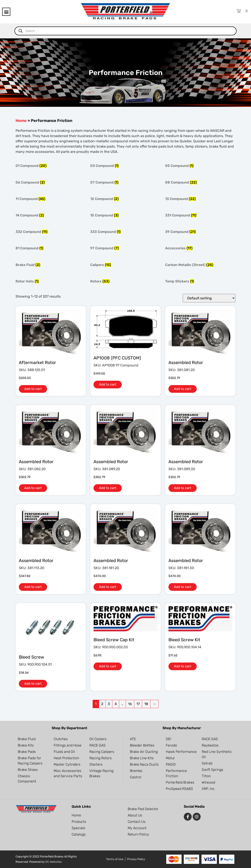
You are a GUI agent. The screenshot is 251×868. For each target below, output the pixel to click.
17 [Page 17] (138, 704)
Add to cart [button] (33, 389)
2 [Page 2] (102, 704)
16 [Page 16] (130, 704)
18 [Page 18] (146, 704)
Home (21, 121)
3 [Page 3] (109, 704)
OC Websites (54, 862)
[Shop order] (209, 298)
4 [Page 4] (116, 704)
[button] (6, 12)
